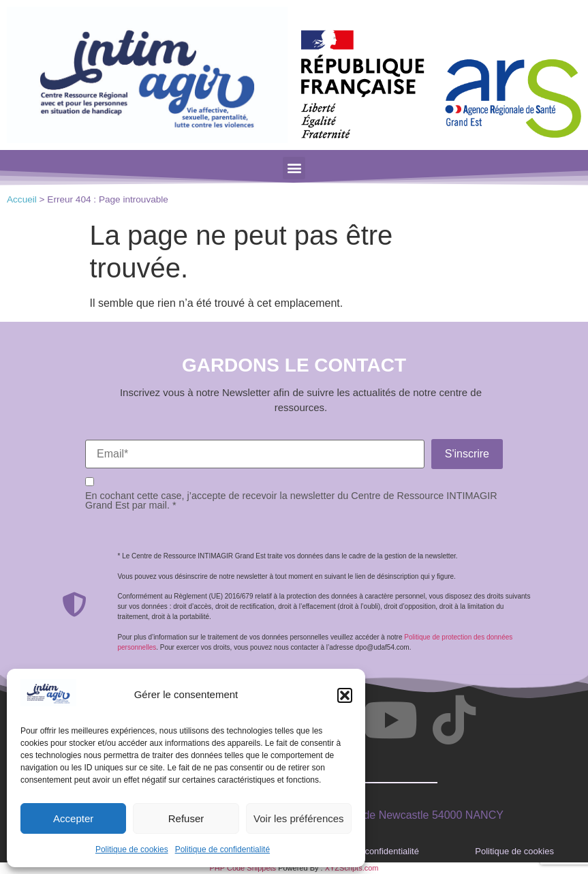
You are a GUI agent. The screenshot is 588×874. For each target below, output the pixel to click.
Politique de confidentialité (222, 849)
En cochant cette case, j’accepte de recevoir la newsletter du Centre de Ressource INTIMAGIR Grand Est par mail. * (291, 501)
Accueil (22, 199)
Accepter (73, 818)
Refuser (186, 818)
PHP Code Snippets (243, 868)
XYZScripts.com (352, 868)
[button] (345, 695)
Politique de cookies (132, 849)
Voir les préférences (299, 818)
